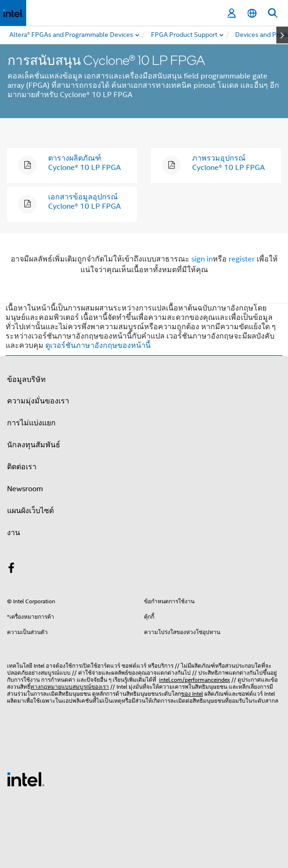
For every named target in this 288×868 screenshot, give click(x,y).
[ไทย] (252, 13)
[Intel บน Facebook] (11, 570)
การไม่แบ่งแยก (31, 423)
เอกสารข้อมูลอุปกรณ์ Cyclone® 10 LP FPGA (84, 202)
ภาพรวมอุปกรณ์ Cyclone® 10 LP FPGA (228, 163)
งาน (14, 533)
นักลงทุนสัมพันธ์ (34, 445)
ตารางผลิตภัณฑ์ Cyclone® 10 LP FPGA (84, 163)
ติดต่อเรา (22, 467)
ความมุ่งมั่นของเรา (38, 401)
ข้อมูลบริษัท (26, 380)
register (242, 259)
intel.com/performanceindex (194, 680)
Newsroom (25, 489)
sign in (202, 259)
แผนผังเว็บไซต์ (30, 511)
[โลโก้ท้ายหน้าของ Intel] (26, 779)
